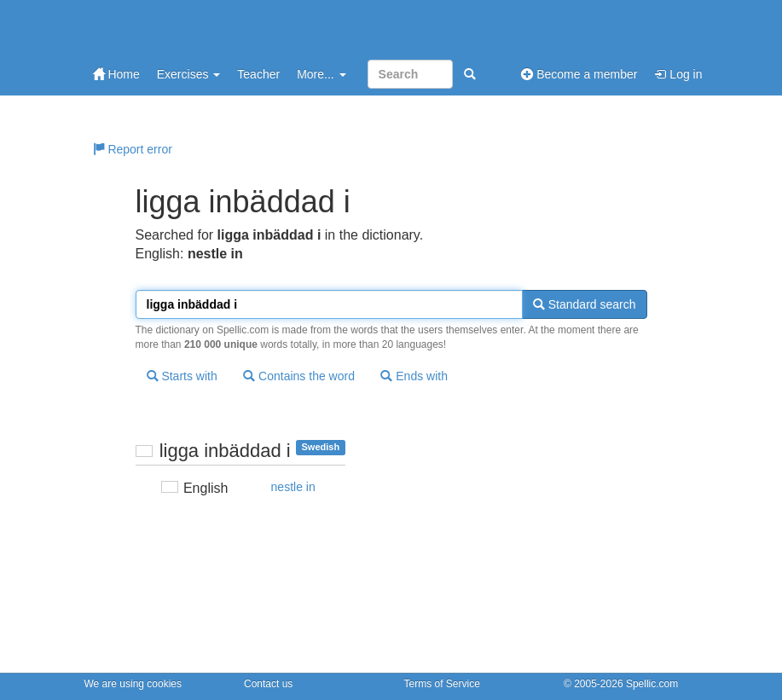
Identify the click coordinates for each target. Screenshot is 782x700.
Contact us (268, 684)
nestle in (293, 487)
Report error (133, 149)
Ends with (414, 376)
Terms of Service (442, 684)
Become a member (579, 74)
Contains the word (299, 376)
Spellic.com (652, 684)
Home (116, 74)
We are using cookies (133, 684)
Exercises (189, 74)
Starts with (182, 376)
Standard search (585, 304)
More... (321, 74)
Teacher (258, 74)
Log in (678, 74)
